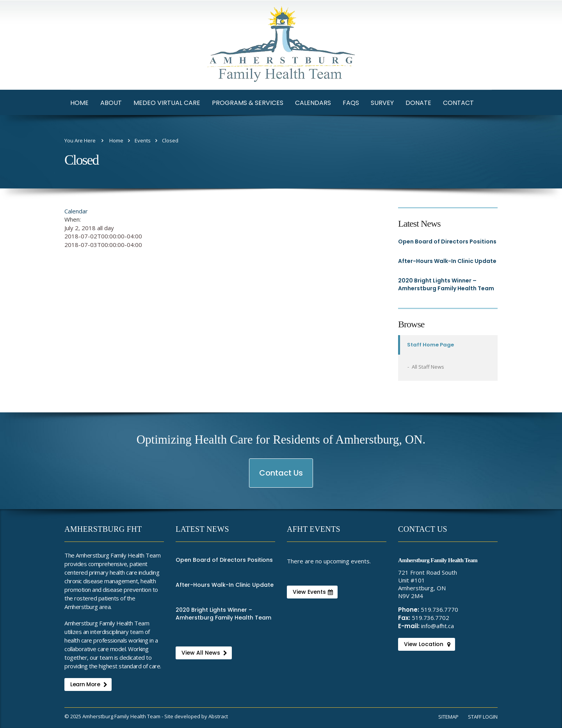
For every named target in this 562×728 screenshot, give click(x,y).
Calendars (313, 103)
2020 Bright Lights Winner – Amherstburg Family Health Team (446, 284)
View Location (427, 644)
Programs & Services (248, 103)
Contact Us (281, 477)
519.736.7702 (430, 618)
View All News (204, 653)
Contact (458, 103)
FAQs (351, 103)
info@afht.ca (438, 626)
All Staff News (428, 367)
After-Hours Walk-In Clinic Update (447, 261)
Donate (418, 103)
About (111, 103)
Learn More (89, 684)
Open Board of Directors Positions (447, 241)
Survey (382, 103)
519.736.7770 (439, 609)
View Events (313, 592)
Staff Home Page (430, 345)
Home (79, 103)
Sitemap (448, 717)
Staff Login (483, 717)
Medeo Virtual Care (167, 103)
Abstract (218, 716)
